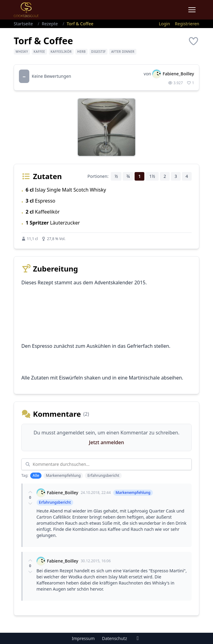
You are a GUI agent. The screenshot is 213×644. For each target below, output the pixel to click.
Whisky (22, 52)
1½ (152, 176)
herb (81, 52)
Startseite (23, 24)
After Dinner (123, 52)
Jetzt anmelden (107, 442)
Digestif (99, 52)
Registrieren (187, 24)
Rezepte (50, 24)
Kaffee (39, 52)
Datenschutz (114, 638)
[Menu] (192, 10)
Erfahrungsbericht (103, 475)
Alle (36, 475)
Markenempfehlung (63, 475)
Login (164, 24)
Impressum (83, 638)
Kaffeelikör (61, 52)
